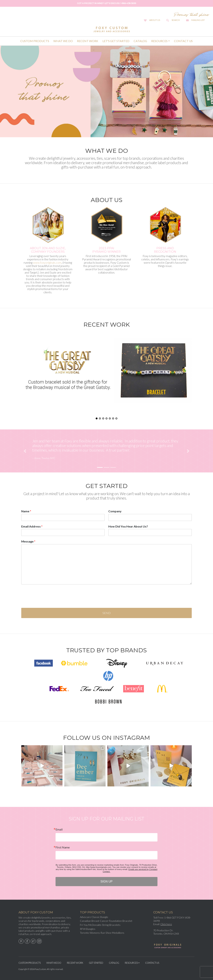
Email (59, 829)
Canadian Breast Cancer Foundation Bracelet (106, 921)
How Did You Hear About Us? (128, 526)
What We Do (63, 41)
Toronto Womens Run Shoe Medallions (102, 933)
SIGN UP (106, 881)
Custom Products (35, 41)
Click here (166, 924)
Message (28, 541)
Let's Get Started (116, 41)
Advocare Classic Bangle (94, 917)
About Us (155, 20)
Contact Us (183, 41)
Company (115, 511)
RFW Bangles (88, 929)
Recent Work (88, 41)
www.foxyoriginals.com (47, 263)
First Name (63, 847)
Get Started (96, 963)
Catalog (140, 41)
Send (107, 613)
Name (26, 511)
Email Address (32, 526)
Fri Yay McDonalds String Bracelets (100, 925)
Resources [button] (159, 41)
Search (176, 20)
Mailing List (198, 20)
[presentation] (49, 602)
